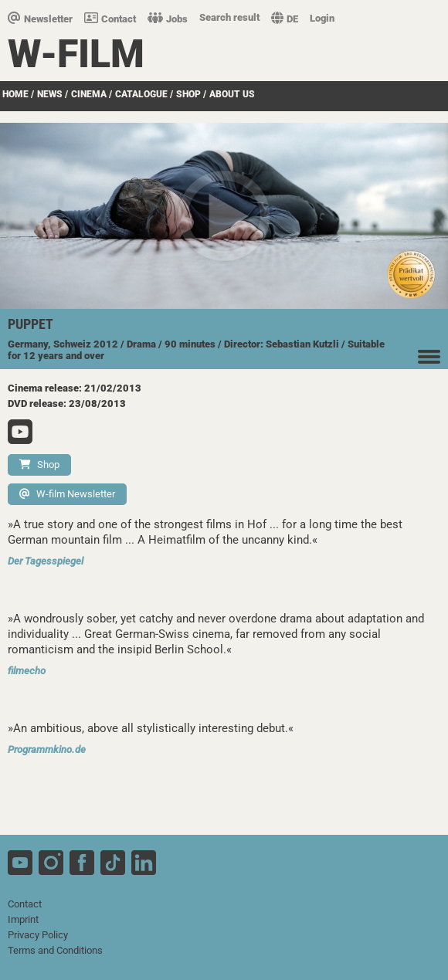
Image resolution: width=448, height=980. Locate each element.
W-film (76, 54)
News (50, 94)
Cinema (89, 94)
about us (232, 94)
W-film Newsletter (67, 494)
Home (15, 94)
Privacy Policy (38, 935)
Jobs (168, 19)
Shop (188, 94)
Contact (110, 19)
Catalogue (141, 94)
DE (285, 19)
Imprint (23, 919)
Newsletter (40, 19)
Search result (229, 17)
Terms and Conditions (55, 950)
